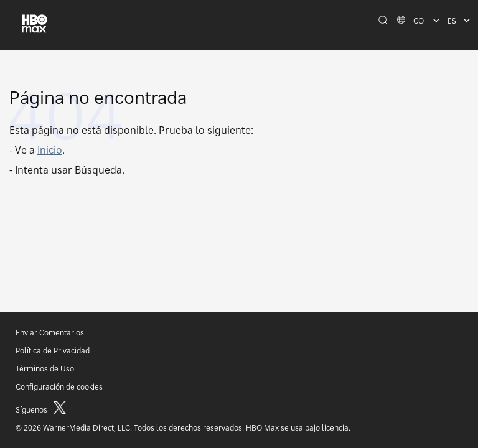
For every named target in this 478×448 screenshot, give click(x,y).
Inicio (50, 150)
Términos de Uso (45, 369)
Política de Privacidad (53, 351)
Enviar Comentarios (50, 333)
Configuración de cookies (59, 387)
